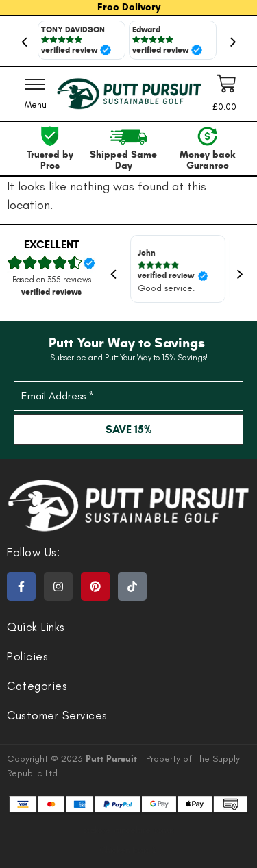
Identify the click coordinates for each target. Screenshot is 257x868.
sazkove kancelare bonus (129, 830)
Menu (36, 104)
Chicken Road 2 (128, 850)
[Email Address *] (128, 396)
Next (233, 41)
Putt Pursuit (113, 759)
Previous (24, 41)
